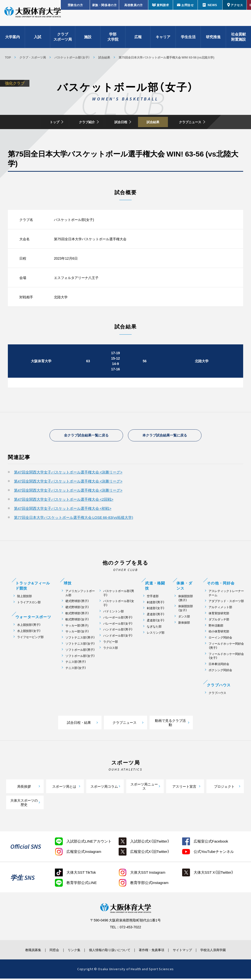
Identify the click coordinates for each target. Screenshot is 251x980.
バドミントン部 (113, 613)
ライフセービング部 (30, 639)
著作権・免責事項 (155, 951)
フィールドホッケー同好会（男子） (226, 647)
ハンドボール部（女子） (118, 637)
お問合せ (188, 5)
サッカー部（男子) (77, 627)
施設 (88, 39)
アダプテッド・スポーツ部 (226, 603)
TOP (8, 57)
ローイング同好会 (220, 639)
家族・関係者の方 (105, 5)
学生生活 (188, 39)
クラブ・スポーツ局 (33, 57)
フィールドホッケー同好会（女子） (226, 658)
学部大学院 (113, 39)
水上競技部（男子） (29, 626)
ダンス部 (184, 618)
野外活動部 (216, 627)
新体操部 (184, 624)
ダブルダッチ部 (219, 621)
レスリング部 (156, 634)
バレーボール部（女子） (118, 625)
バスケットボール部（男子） (119, 595)
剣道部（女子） (156, 610)
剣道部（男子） (156, 604)
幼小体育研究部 (219, 633)
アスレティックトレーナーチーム (226, 595)
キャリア (163, 39)
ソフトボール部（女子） (80, 658)
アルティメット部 (220, 609)
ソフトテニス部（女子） (80, 645)
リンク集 (68, 951)
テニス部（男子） (76, 663)
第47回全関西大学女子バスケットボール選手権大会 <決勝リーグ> (68, 474)
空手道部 (153, 598)
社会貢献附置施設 (238, 39)
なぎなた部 (154, 628)
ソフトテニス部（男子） (80, 639)
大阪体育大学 (33, 15)
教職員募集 (21, 951)
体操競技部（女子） (186, 610)
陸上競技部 (25, 598)
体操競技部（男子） (186, 600)
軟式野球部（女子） (77, 621)
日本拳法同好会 (219, 666)
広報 (138, 39)
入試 (38, 39)
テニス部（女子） (76, 670)
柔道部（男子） (156, 616)
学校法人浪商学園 (225, 951)
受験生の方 (75, 5)
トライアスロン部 (29, 604)
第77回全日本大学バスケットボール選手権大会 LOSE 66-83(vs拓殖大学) (74, 519)
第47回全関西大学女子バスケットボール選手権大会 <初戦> (63, 510)
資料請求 (163, 5)
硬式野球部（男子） (77, 603)
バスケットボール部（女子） (72, 57)
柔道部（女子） (156, 622)
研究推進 (213, 39)
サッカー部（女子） (77, 633)
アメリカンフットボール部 (80, 595)
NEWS (212, 5)
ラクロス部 (111, 649)
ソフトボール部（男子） (80, 651)
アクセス (237, 5)
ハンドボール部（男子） (118, 631)
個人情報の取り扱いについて (108, 951)
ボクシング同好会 (220, 672)
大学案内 (13, 39)
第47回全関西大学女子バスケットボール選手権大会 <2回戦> (64, 501)
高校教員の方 (134, 5)
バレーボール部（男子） (118, 619)
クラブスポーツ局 (63, 39)
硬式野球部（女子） (77, 609)
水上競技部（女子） (29, 633)
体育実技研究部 (219, 615)
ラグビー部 (111, 643)
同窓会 (46, 951)
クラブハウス (217, 695)
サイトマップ (190, 951)
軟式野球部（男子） (77, 615)
